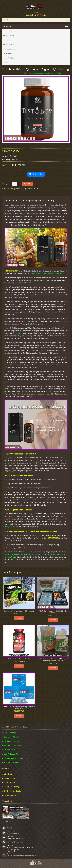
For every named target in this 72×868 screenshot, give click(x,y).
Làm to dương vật (9, 49)
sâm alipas (18, 333)
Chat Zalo (37, 174)
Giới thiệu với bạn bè (32, 189)
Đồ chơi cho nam (9, 31)
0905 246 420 (19, 165)
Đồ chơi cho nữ (9, 36)
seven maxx (9, 554)
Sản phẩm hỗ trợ (9, 58)
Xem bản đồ (11, 851)
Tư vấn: (6, 165)
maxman (17, 554)
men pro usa (25, 554)
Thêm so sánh (20, 189)
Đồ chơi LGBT (8, 40)
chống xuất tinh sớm (12, 527)
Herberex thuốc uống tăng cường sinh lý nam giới (19, 611)
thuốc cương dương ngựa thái (41, 554)
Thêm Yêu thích (8, 189)
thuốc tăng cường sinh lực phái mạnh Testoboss (45, 274)
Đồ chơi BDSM (8, 45)
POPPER (6, 63)
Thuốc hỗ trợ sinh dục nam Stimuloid (19, 659)
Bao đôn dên (8, 54)
